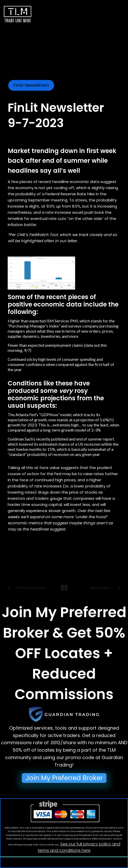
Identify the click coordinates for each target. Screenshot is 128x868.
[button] (103, 15)
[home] (18, 11)
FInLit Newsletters (31, 85)
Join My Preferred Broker (64, 778)
